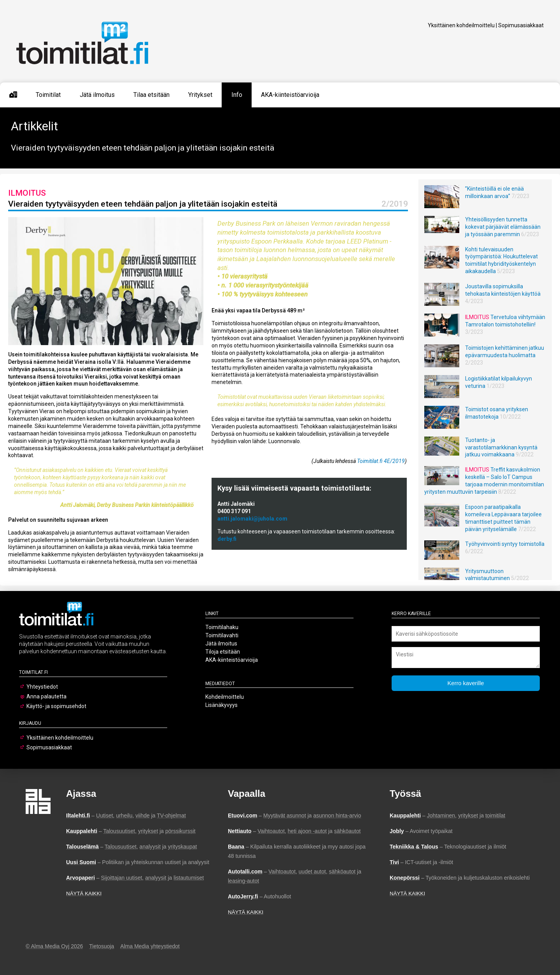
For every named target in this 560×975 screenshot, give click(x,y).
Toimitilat (48, 95)
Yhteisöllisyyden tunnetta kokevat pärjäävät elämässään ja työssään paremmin (503, 227)
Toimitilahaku (222, 627)
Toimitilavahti (222, 635)
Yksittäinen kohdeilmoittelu (461, 25)
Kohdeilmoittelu (225, 697)
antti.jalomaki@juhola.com (252, 519)
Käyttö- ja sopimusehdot (56, 706)
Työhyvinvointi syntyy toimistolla (505, 544)
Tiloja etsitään (223, 652)
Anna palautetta (46, 696)
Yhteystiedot (42, 687)
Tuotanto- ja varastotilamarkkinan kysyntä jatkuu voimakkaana (501, 447)
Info (237, 95)
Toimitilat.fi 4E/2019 (381, 461)
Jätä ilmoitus (97, 95)
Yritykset (200, 95)
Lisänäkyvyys (221, 705)
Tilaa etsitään (151, 95)
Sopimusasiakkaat (521, 25)
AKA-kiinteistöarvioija (290, 95)
